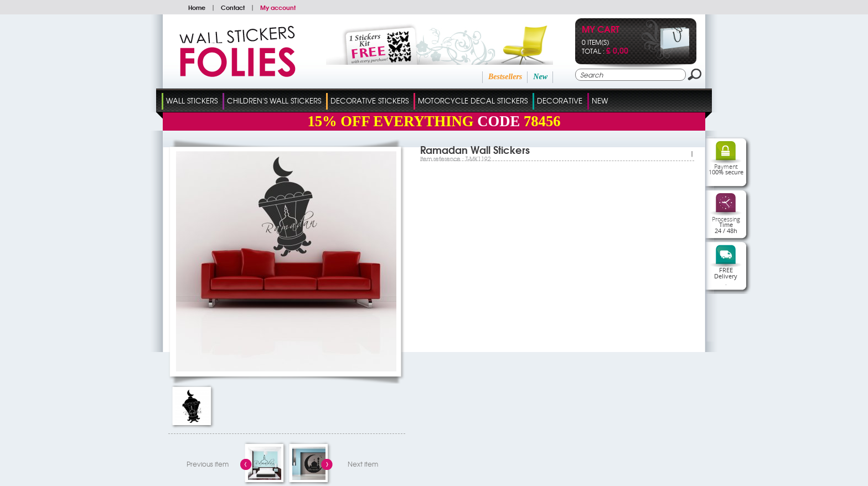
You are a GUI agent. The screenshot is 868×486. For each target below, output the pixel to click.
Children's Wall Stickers (274, 100)
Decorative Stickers (370, 100)
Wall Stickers (192, 100)
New (540, 77)
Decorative (560, 100)
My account (278, 7)
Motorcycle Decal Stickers (473, 100)
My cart (601, 30)
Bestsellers (505, 77)
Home (197, 7)
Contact (233, 7)
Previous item (208, 464)
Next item (363, 464)
